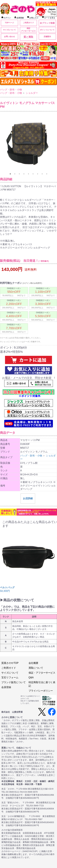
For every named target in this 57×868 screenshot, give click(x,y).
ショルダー (32, 93)
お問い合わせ (9, 37)
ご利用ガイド (28, 23)
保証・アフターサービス (42, 673)
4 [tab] (24, 174)
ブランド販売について (14, 682)
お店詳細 (28, 498)
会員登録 (6, 687)
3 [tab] (19, 174)
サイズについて (9, 30)
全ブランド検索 (47, 23)
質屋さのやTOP (10, 663)
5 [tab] (29, 174)
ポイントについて (47, 30)
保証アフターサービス (28, 30)
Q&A (31, 677)
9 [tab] (47, 174)
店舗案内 (47, 37)
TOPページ (9, 23)
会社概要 (33, 663)
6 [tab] (33, 174)
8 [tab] (42, 174)
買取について (36, 668)
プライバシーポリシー (41, 691)
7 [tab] (38, 174)
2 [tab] (15, 174)
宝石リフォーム (10, 677)
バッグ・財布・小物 (11, 90)
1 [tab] (10, 174)
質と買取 (28, 37)
